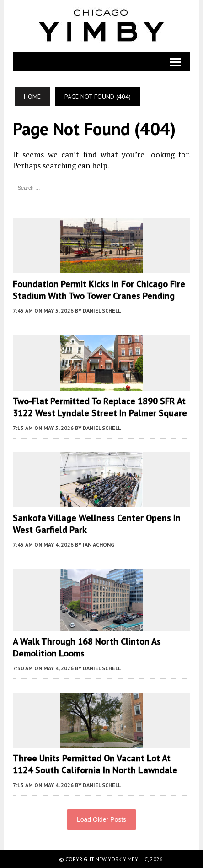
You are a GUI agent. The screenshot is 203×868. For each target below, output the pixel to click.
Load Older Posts (101, 819)
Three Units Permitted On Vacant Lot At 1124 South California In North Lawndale (95, 764)
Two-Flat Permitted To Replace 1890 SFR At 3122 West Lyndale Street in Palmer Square (100, 407)
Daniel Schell (102, 311)
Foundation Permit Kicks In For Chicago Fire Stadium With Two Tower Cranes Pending (99, 290)
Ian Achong (99, 545)
